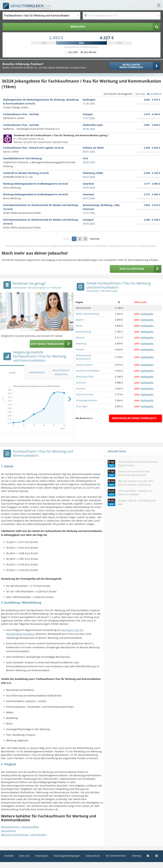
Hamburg (81, 343)
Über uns (24, 856)
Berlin (79, 326)
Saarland (81, 383)
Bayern (80, 320)
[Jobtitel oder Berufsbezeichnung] (41, 16)
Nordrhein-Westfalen (88, 371)
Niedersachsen (84, 365)
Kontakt (9, 856)
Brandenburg (83, 332)
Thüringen (82, 406)
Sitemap (137, 856)
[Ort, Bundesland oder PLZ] (122, 16)
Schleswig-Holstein (86, 400)
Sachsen (81, 388)
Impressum (42, 856)
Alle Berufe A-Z (83, 418)
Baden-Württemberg (88, 314)
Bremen (80, 338)
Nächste (95, 239)
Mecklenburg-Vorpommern (84, 357)
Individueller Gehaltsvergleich (134, 418)
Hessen (80, 349)
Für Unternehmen (116, 856)
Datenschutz (93, 856)
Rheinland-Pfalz (85, 377)
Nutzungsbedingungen (67, 856)
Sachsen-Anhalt (85, 394)
